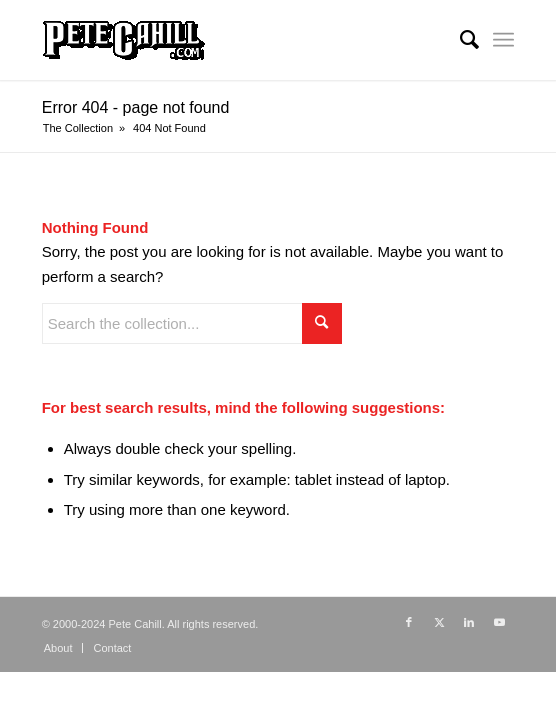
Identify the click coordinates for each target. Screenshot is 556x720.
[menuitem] (459, 40)
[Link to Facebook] (409, 622)
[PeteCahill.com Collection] (231, 40)
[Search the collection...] (192, 323)
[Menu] (503, 40)
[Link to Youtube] (499, 622)
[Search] (459, 40)
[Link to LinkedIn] (469, 622)
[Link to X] (439, 622)
